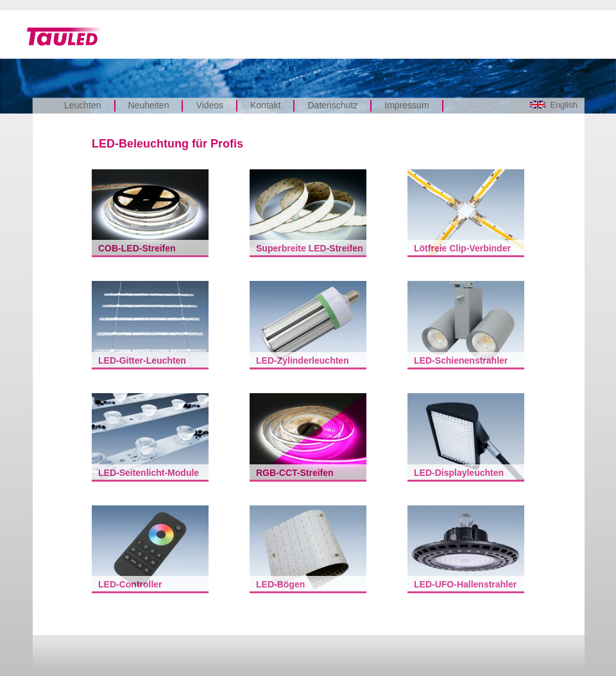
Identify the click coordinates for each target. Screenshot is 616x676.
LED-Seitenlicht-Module (149, 473)
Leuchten (83, 105)
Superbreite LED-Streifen (309, 248)
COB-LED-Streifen (137, 248)
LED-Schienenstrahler (461, 360)
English (554, 105)
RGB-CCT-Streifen (295, 473)
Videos (210, 105)
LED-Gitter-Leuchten (142, 360)
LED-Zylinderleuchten (303, 360)
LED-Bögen (280, 584)
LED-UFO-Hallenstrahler (465, 584)
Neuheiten (149, 105)
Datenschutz (332, 105)
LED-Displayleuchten (459, 473)
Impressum (406, 105)
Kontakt (265, 105)
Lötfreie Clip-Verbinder (462, 248)
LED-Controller (130, 584)
